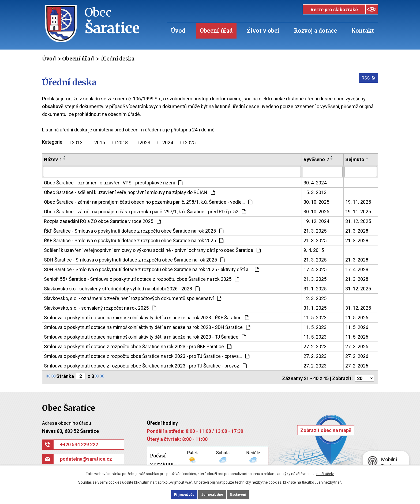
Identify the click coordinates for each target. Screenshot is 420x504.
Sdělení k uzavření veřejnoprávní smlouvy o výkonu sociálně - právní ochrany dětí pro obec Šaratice (152, 250)
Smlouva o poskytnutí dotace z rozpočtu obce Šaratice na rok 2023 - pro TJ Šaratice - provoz (145, 365)
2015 (100, 143)
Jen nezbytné (212, 494)
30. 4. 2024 (315, 182)
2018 (122, 143)
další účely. (325, 473)
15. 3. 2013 (315, 192)
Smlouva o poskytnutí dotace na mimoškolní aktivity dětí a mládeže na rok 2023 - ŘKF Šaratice (147, 317)
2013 (77, 143)
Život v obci (263, 31)
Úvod (178, 31)
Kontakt (363, 31)
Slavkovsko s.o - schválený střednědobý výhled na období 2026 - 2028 (122, 288)
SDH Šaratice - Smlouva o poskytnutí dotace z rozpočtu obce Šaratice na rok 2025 (134, 259)
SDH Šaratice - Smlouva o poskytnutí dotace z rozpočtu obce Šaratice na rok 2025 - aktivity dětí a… (151, 269)
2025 (190, 143)
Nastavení (245, 494)
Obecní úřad (216, 31)
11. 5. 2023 (315, 317)
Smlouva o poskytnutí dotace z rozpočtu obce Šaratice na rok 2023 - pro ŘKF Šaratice (138, 346)
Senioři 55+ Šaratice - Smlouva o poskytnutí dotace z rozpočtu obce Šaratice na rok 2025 (141, 278)
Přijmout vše (177, 494)
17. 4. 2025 (315, 269)
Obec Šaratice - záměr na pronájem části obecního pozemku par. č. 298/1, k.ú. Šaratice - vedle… (148, 201)
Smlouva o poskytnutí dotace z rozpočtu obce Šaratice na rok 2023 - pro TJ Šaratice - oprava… (147, 356)
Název (53, 159)
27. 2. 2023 (315, 346)
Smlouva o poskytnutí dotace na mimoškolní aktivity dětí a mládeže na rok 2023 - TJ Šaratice (145, 336)
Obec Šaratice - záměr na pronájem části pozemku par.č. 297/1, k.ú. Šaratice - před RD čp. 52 (145, 211)
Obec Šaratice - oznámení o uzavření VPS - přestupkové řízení (113, 182)
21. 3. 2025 (315, 230)
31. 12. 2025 (358, 221)
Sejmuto (355, 159)
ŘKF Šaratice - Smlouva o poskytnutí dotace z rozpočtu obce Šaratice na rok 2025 (134, 230)
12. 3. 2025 (315, 298)
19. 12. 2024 (316, 221)
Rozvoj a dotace (315, 31)
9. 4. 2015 (314, 250)
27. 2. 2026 (357, 346)
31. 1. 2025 (315, 288)
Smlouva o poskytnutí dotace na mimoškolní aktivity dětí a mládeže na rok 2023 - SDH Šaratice (147, 327)
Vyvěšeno (316, 159)
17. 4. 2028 (357, 269)
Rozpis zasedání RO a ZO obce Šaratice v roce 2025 (102, 221)
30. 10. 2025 (316, 201)
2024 (168, 143)
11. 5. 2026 (357, 317)
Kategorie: (53, 142)
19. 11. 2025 (358, 201)
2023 (145, 143)
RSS (367, 80)
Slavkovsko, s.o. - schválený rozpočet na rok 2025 (100, 307)
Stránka (65, 376)
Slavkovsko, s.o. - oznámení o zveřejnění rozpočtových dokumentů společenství (133, 298)
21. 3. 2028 (357, 230)
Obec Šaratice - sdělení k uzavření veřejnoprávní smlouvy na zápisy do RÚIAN (129, 192)
